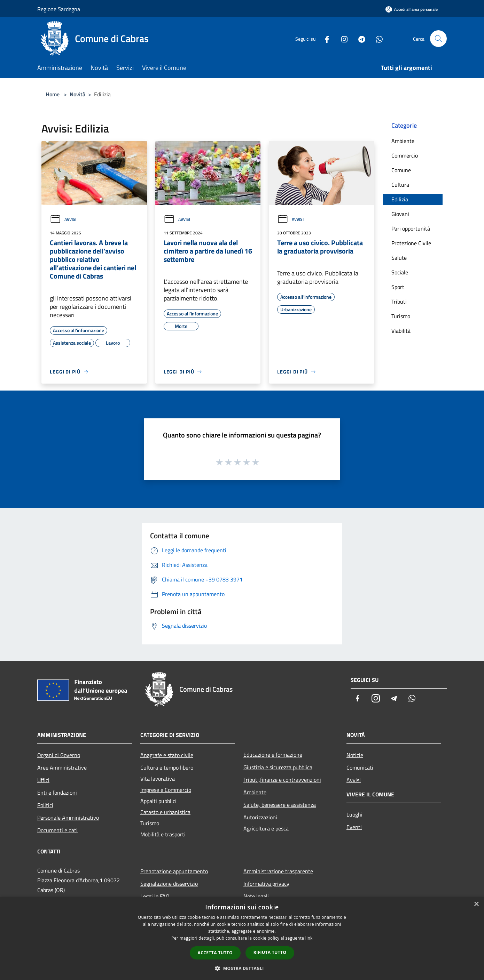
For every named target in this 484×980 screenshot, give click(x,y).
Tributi (399, 302)
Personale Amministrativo (68, 818)
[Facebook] (324, 38)
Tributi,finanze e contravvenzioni (282, 780)
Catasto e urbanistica (165, 812)
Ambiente (403, 141)
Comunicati (360, 768)
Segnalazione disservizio (169, 884)
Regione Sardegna (59, 9)
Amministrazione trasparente (278, 871)
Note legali (256, 896)
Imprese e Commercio (166, 790)
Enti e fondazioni (57, 793)
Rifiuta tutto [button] (270, 952)
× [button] (476, 904)
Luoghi (354, 814)
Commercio (405, 155)
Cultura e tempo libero (167, 768)
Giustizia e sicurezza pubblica (278, 767)
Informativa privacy (266, 884)
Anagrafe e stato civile (167, 755)
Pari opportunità (411, 228)
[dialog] (242, 938)
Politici (45, 805)
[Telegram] (359, 38)
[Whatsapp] (376, 38)
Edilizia (400, 199)
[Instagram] (342, 38)
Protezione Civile (411, 243)
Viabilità (401, 331)
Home (53, 94)
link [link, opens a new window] (309, 938)
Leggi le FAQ (155, 896)
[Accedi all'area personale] (412, 9)
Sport (398, 287)
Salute (399, 258)
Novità (77, 94)
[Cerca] (438, 39)
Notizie (355, 755)
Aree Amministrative (62, 768)
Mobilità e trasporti (163, 834)
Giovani (400, 214)
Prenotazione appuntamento (174, 871)
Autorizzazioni (260, 817)
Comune (401, 170)
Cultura (400, 185)
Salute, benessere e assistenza (280, 805)
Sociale (400, 272)
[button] (242, 968)
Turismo (401, 316)
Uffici (43, 780)
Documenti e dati (57, 830)
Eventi (354, 827)
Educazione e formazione (273, 755)
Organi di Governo (59, 755)
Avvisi (63, 219)
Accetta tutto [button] (215, 953)
